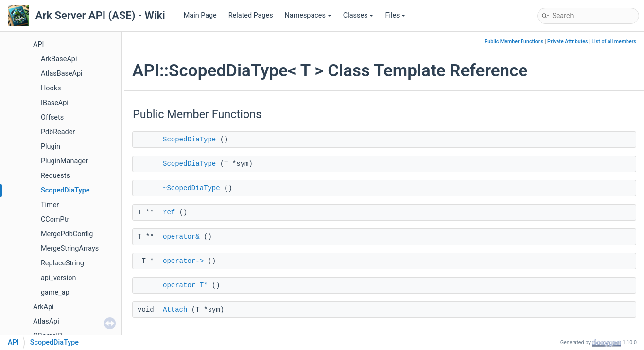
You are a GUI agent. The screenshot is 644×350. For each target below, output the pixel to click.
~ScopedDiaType (191, 188)
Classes (358, 15)
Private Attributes (567, 42)
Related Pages (251, 15)
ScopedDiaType (65, 190)
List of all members (614, 42)
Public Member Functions (514, 42)
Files (395, 15)
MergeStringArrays (70, 249)
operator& (181, 237)
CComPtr (55, 219)
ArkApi (44, 307)
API (38, 44)
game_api (56, 292)
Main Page (200, 15)
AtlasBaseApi (62, 74)
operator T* (185, 285)
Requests (55, 176)
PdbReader (58, 132)
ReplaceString (62, 263)
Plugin (51, 147)
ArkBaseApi (59, 59)
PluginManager (64, 161)
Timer (50, 205)
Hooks (51, 88)
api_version (58, 278)
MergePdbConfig (67, 234)
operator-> (183, 261)
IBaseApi (55, 103)
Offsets (52, 117)
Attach (175, 310)
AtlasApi (46, 322)
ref (169, 212)
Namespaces (308, 15)
